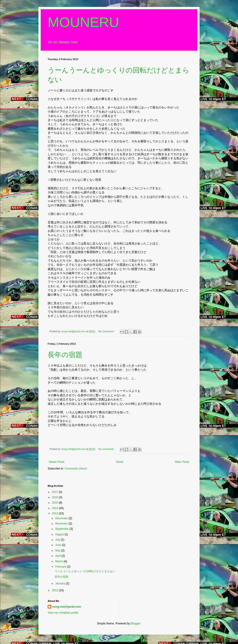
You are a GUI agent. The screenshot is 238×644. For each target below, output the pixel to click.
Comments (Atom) (76, 469)
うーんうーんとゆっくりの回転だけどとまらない (85, 571)
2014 (55, 508)
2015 (55, 503)
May (58, 551)
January (61, 583)
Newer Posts (57, 462)
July (58, 540)
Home (120, 462)
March (59, 561)
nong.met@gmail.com (67, 607)
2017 (55, 492)
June (59, 545)
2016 (55, 497)
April (58, 556)
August (60, 534)
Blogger (135, 624)
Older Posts (182, 462)
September (62, 529)
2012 (55, 590)
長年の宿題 (65, 355)
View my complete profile (63, 613)
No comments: (107, 331)
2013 (55, 513)
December (62, 518)
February (61, 567)
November (62, 524)
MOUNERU (83, 22)
